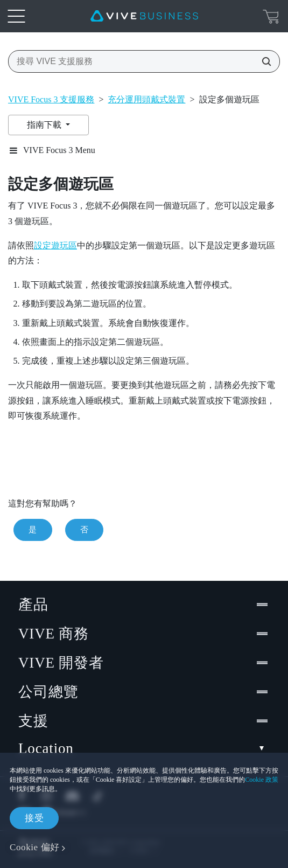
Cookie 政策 (262, 780)
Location (144, 749)
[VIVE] (144, 16)
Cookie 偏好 (35, 847)
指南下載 (45, 125)
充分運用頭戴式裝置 (146, 99)
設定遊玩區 (55, 245)
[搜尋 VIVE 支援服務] (263, 61)
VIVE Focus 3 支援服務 (51, 99)
